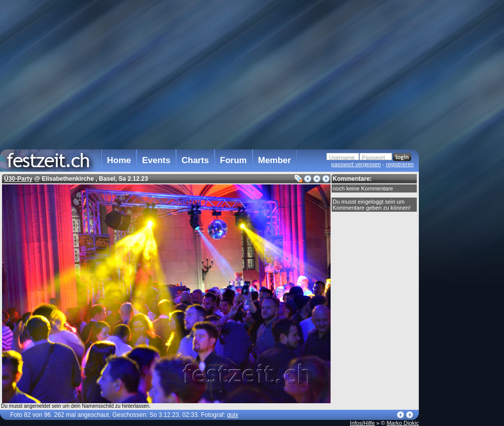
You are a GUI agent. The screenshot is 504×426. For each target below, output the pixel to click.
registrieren (400, 164)
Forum (233, 160)
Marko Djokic (403, 423)
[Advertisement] (463, 204)
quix (233, 415)
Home (119, 160)
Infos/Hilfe (362, 423)
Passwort (373, 158)
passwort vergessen (356, 164)
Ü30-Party (18, 179)
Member (275, 160)
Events (156, 160)
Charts (195, 160)
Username (342, 158)
